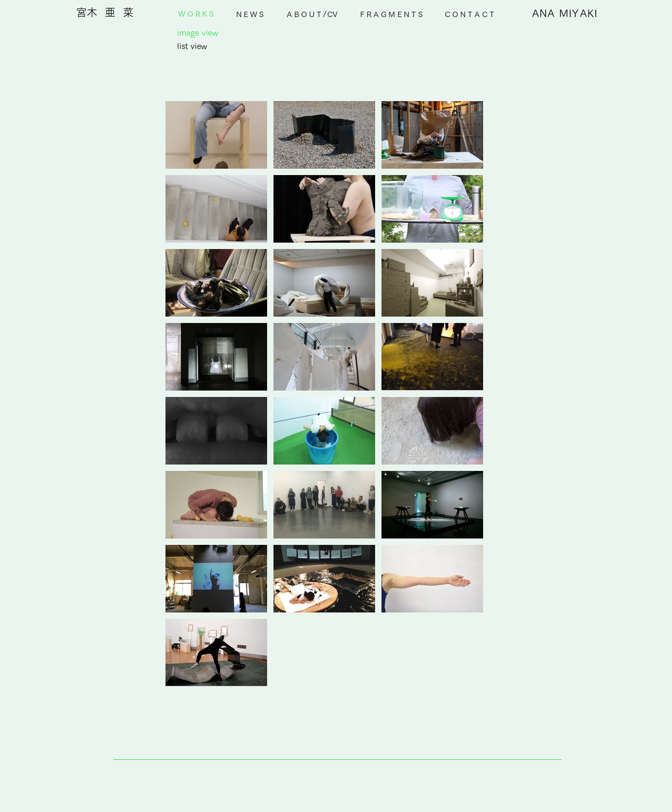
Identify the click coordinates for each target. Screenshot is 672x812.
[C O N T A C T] (470, 15)
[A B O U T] (304, 15)
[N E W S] (250, 15)
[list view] (192, 46)
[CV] (333, 15)
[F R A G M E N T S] (391, 15)
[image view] (198, 33)
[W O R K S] (196, 14)
